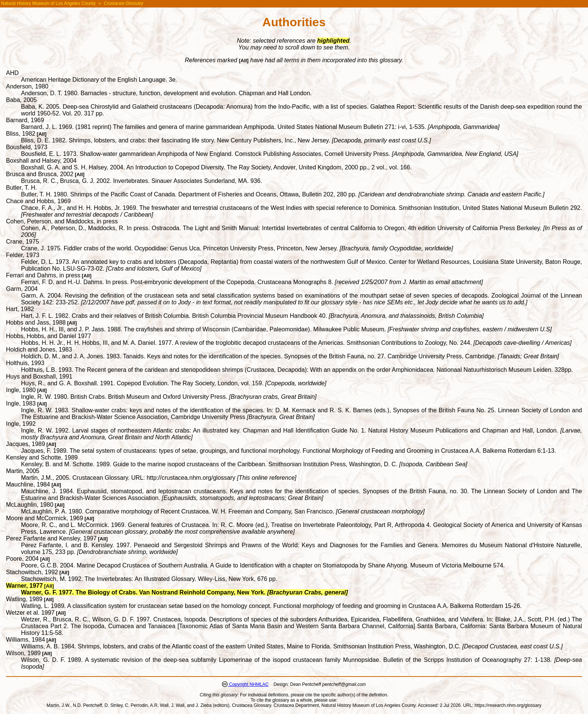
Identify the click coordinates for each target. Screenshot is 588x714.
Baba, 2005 (21, 100)
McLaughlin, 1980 (30, 505)
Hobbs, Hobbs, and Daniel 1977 (49, 336)
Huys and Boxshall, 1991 (39, 376)
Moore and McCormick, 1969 (44, 518)
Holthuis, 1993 (25, 363)
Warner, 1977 (24, 586)
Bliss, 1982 (21, 134)
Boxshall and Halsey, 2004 (41, 161)
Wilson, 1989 (23, 653)
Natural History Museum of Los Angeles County (48, 3)
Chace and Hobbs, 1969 (38, 201)
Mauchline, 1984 (28, 484)
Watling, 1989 (24, 599)
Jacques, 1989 (25, 444)
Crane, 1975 (22, 242)
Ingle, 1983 (21, 403)
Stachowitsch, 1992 (32, 572)
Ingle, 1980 (21, 390)
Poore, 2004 (22, 559)
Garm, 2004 (22, 289)
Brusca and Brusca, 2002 (40, 174)
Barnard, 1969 (25, 120)
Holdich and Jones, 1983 (39, 350)
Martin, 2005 (23, 471)
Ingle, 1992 (21, 424)
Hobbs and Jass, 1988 (36, 323)
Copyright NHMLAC (248, 684)
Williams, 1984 (25, 640)
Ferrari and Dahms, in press (43, 275)
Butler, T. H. (21, 188)
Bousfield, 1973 (27, 147)
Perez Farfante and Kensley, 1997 (51, 538)
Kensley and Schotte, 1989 (42, 457)
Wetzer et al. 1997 (30, 613)
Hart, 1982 (20, 309)
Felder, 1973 (23, 255)
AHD (12, 73)
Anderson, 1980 (27, 86)
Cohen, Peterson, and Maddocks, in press (62, 221)
